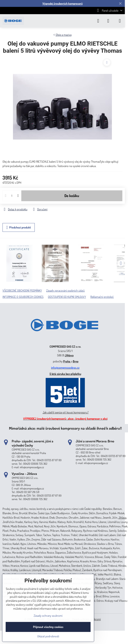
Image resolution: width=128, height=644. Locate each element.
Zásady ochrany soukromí (48, 616)
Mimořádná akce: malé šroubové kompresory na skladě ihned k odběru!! (65, 428)
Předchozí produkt (19, 228)
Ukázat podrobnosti (48, 636)
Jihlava (69, 355)
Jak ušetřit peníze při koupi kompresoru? (66, 412)
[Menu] (120, 21)
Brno (76, 361)
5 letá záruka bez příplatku (65, 374)
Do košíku (72, 196)
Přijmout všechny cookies (48, 627)
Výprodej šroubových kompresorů (63, 3)
